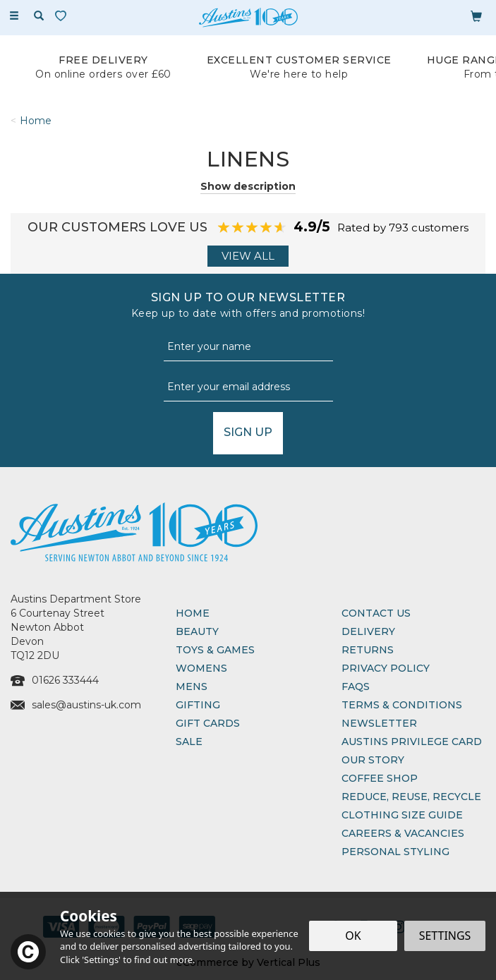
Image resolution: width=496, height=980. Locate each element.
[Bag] (476, 16)
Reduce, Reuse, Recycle (411, 797)
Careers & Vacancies (403, 833)
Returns (368, 650)
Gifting (198, 705)
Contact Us (376, 613)
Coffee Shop (380, 778)
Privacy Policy (386, 668)
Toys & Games (215, 650)
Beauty (197, 631)
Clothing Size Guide (402, 815)
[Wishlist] (63, 16)
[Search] (39, 16)
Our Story (373, 760)
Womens (201, 668)
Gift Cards (208, 723)
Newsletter (379, 723)
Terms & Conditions (402, 705)
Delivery (368, 631)
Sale (189, 742)
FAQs (356, 686)
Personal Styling (395, 852)
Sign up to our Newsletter (248, 306)
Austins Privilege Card (412, 742)
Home (193, 613)
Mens (192, 686)
